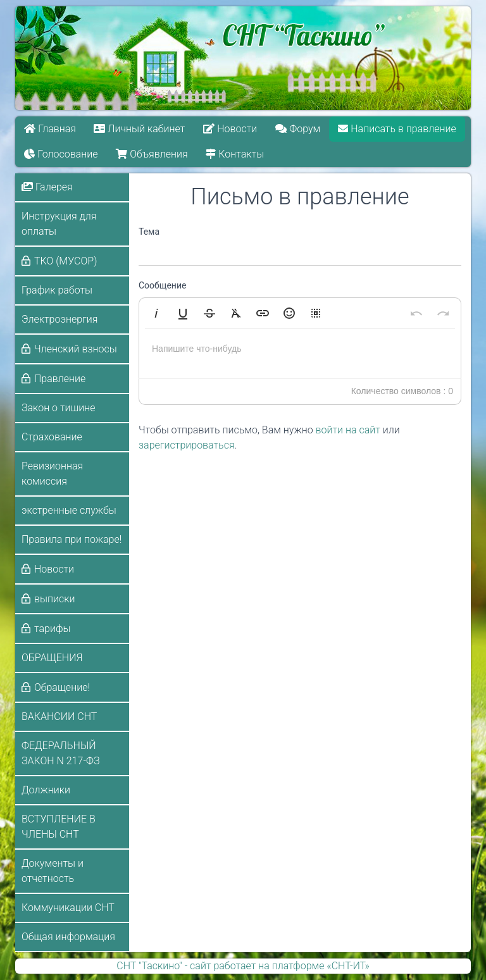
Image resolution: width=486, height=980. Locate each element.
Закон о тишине (58, 408)
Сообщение (162, 285)
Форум (298, 129)
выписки (54, 599)
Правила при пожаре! (72, 539)
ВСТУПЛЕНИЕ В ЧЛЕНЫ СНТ (59, 827)
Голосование (61, 154)
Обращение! (62, 687)
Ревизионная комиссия (52, 474)
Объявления (152, 154)
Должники (46, 790)
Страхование (52, 437)
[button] (156, 313)
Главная (50, 129)
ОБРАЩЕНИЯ (52, 658)
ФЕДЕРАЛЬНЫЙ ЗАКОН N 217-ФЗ (60, 753)
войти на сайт (348, 430)
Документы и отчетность (53, 871)
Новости (230, 129)
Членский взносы (76, 349)
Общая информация (68, 937)
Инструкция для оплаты (59, 224)
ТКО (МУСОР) (65, 261)
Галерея (47, 187)
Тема (149, 232)
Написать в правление (397, 129)
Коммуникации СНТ (68, 908)
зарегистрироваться (187, 445)
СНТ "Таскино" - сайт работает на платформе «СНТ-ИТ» (243, 966)
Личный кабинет (140, 129)
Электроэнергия (60, 319)
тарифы (53, 629)
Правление (60, 379)
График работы (57, 290)
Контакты (235, 154)
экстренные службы (69, 510)
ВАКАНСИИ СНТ (59, 716)
